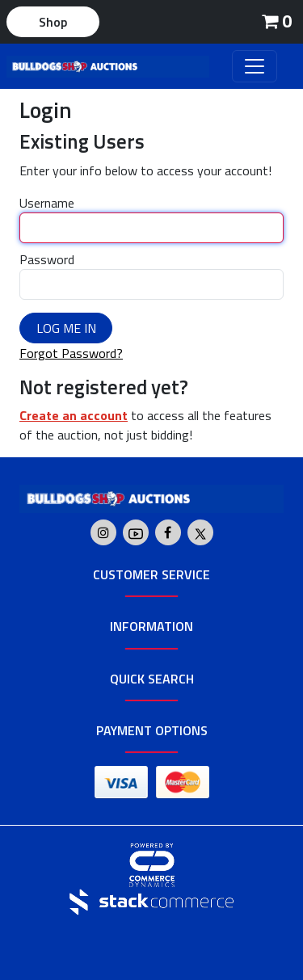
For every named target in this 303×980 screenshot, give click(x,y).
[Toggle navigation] (255, 66)
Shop (53, 22)
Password (47, 259)
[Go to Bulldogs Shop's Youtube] (136, 532)
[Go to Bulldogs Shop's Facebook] (168, 532)
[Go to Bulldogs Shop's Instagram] (103, 532)
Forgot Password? (71, 353)
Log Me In (66, 328)
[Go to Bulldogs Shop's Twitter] (200, 532)
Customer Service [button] (151, 574)
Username (47, 203)
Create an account (74, 415)
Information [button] (151, 626)
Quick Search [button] (152, 679)
